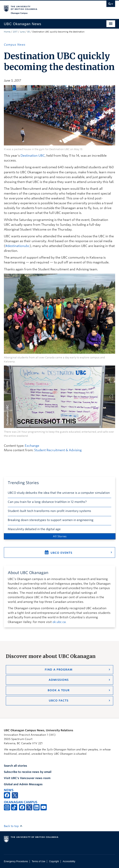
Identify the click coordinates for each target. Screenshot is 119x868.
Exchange (32, 446)
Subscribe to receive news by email (28, 772)
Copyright (54, 861)
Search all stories (16, 766)
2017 (15, 32)
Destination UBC (33, 156)
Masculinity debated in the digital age (34, 529)
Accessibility (69, 861)
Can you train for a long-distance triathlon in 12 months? (47, 502)
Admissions (59, 680)
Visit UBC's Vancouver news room (27, 778)
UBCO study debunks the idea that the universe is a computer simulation (59, 493)
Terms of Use (39, 861)
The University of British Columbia (43, 8)
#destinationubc (17, 246)
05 (28, 32)
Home (7, 32)
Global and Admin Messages (23, 784)
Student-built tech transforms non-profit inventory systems (49, 511)
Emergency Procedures (16, 861)
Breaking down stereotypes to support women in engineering (51, 520)
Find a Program (59, 670)
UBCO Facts (59, 701)
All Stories (60, 536)
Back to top (13, 826)
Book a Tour (59, 690)
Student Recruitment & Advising (58, 450)
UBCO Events (61, 553)
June (22, 32)
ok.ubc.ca (59, 622)
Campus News (15, 45)
